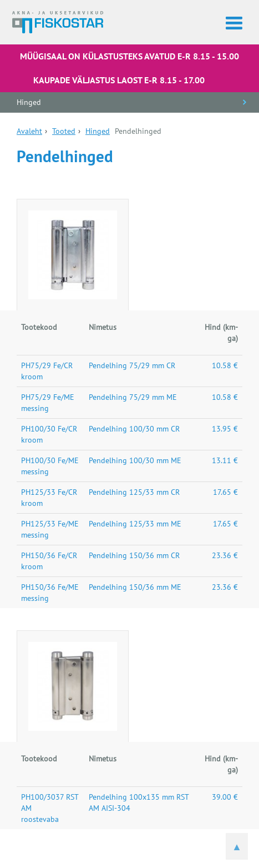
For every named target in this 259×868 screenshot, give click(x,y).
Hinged (29, 102)
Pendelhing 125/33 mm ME (135, 524)
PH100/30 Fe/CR (49, 429)
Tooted (64, 131)
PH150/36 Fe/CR (49, 555)
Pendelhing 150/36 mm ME (135, 587)
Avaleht (29, 131)
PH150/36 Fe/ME (50, 587)
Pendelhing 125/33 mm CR (134, 492)
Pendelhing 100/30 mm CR (134, 429)
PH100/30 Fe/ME (50, 460)
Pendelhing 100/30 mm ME (135, 460)
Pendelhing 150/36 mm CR (134, 555)
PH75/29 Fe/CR (47, 365)
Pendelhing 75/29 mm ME (133, 397)
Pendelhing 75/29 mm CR (132, 365)
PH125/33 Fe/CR (49, 492)
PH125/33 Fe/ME (50, 524)
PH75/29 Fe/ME (48, 397)
